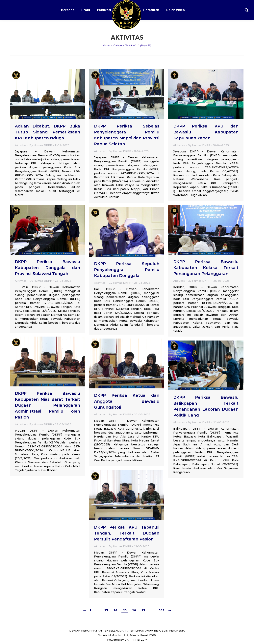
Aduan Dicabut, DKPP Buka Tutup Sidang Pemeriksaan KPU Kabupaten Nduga (48, 132)
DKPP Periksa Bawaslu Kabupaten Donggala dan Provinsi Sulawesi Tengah (48, 268)
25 (125, 610)
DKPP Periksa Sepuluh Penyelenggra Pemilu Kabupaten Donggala (127, 270)
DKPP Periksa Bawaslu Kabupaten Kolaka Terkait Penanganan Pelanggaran (206, 268)
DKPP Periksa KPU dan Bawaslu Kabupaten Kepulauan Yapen (206, 132)
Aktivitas (21, 145)
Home (106, 45)
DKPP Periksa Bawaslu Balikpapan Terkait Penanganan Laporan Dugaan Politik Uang (206, 406)
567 (162, 610)
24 (115, 610)
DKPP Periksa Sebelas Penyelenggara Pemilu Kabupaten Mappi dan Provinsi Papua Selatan (127, 135)
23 (106, 610)
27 (143, 610)
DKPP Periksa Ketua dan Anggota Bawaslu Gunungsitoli (127, 401)
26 (134, 610)
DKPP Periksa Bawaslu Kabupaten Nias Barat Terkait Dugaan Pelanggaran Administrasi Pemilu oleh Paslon (48, 405)
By (41, 145)
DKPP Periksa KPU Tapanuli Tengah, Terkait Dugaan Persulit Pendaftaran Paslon (127, 533)
